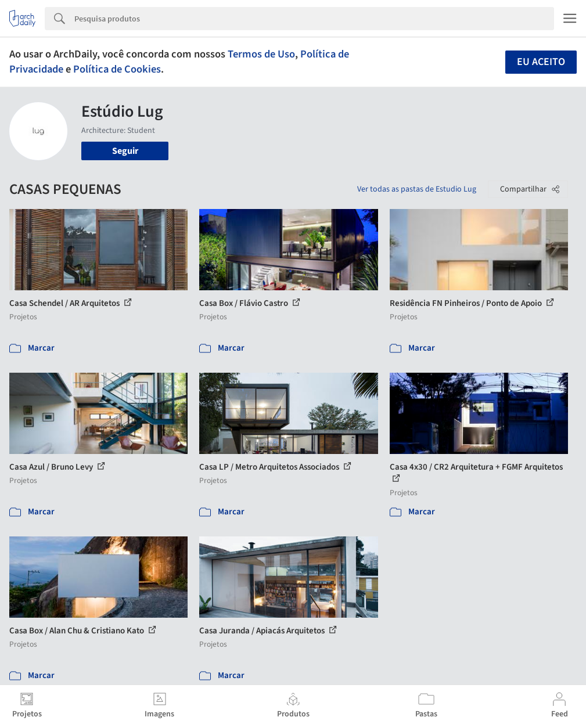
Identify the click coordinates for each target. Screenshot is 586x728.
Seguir (125, 151)
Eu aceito (541, 62)
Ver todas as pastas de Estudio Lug (417, 189)
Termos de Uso (261, 54)
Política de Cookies (117, 69)
